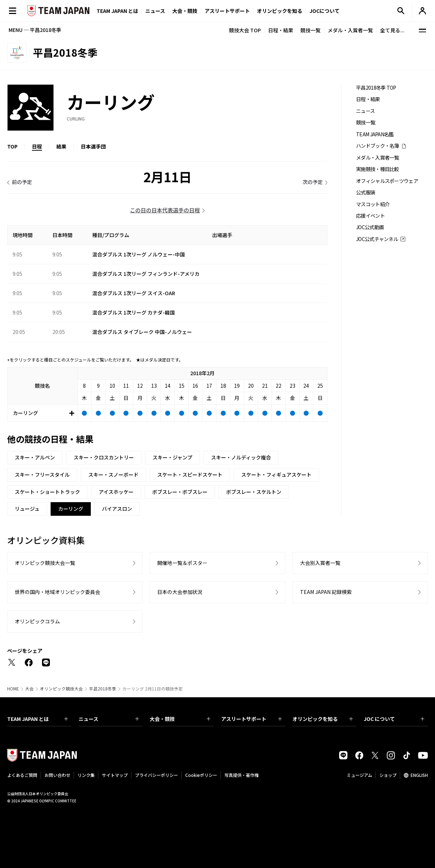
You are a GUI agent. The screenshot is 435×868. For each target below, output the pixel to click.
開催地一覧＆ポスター (182, 563)
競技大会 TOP (245, 30)
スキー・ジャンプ (172, 457)
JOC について (394, 719)
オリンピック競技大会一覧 (45, 563)
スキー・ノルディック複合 (241, 457)
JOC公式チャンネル (377, 239)
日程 (37, 146)
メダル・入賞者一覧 (350, 30)
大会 (29, 689)
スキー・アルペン (35, 457)
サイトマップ (115, 775)
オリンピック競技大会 (61, 689)
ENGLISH (419, 775)
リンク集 (86, 775)
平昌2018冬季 (103, 689)
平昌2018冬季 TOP (376, 88)
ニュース (155, 11)
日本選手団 (93, 146)
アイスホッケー (116, 492)
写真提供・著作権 (242, 775)
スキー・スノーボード (113, 475)
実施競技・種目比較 (378, 169)
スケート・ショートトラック (47, 492)
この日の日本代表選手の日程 (165, 210)
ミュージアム (359, 775)
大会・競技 (180, 719)
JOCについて (324, 11)
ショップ (388, 775)
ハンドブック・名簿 (378, 146)
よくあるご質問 (22, 775)
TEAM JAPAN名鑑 (375, 134)
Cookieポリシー (201, 775)
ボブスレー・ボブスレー (180, 492)
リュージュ (27, 509)
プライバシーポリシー (156, 775)
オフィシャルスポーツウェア (387, 181)
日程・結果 (281, 30)
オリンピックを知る (280, 11)
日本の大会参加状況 (180, 592)
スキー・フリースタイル (42, 475)
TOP (12, 146)
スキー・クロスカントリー (104, 457)
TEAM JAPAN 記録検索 (326, 592)
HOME (13, 689)
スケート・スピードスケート (190, 475)
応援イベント (370, 216)
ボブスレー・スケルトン (254, 492)
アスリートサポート (227, 11)
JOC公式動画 (370, 227)
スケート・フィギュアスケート (276, 475)
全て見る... (392, 30)
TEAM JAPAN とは (38, 719)
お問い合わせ (57, 775)
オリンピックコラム (37, 621)
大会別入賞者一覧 (320, 563)
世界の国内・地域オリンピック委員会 (57, 592)
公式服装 (366, 192)
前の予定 (22, 182)
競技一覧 (310, 30)
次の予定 (313, 182)
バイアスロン (117, 509)
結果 (61, 146)
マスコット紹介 (373, 204)
